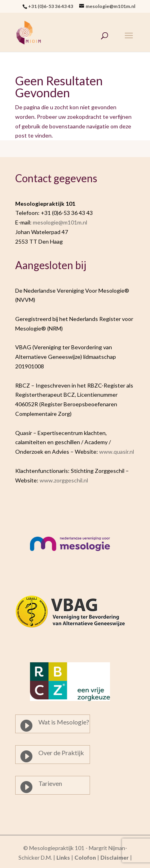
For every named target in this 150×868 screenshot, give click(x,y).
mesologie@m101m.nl (60, 222)
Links (63, 857)
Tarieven (50, 783)
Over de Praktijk (61, 753)
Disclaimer (115, 857)
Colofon (85, 857)
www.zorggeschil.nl (64, 480)
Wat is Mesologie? (64, 722)
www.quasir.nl (117, 452)
